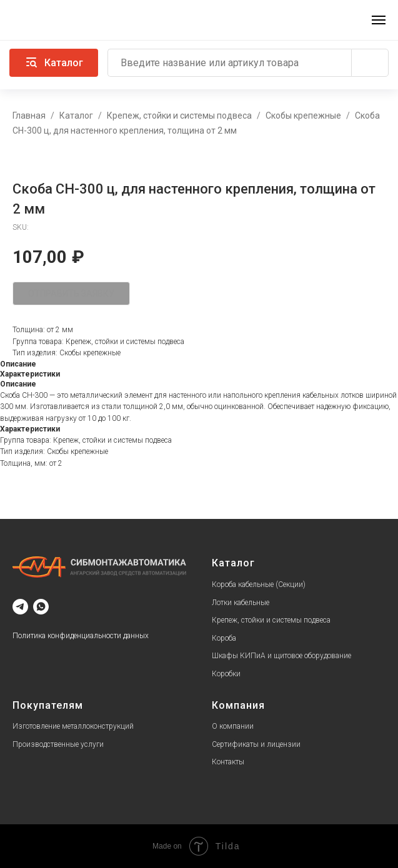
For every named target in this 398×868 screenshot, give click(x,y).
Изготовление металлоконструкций (73, 726)
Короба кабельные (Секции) (259, 584)
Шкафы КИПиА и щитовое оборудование (281, 656)
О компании (233, 726)
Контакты (228, 762)
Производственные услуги (58, 744)
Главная (29, 116)
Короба (224, 638)
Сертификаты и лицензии (256, 744)
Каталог (76, 116)
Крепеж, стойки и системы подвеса (179, 116)
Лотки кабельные (241, 603)
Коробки (226, 674)
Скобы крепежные (303, 116)
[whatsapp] (41, 607)
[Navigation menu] (379, 20)
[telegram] (20, 607)
